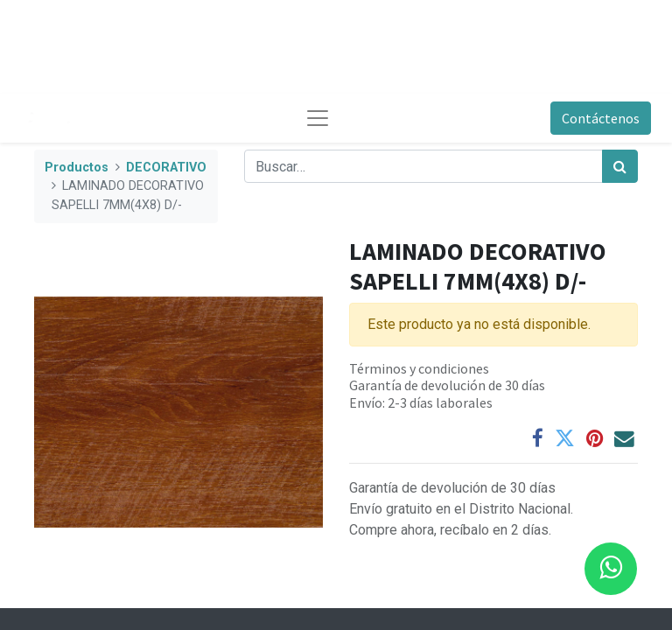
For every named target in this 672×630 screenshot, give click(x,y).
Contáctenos (601, 118)
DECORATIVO (166, 168)
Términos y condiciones (419, 368)
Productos (77, 168)
